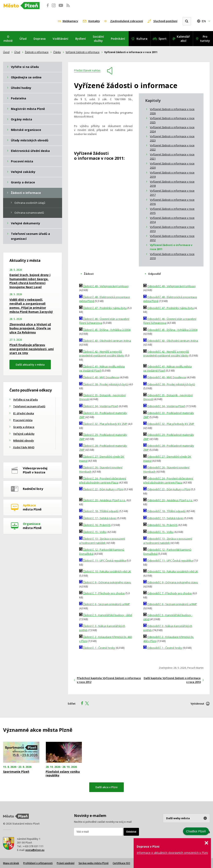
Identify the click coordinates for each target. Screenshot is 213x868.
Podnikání (118, 39)
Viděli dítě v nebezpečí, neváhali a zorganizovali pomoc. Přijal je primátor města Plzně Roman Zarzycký (31, 306)
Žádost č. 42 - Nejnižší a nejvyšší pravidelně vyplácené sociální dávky (102, 354)
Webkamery (70, 21)
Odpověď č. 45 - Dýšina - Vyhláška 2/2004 (172, 330)
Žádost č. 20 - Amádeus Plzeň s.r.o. (104, 500)
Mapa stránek (11, 863)
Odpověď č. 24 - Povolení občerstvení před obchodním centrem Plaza (168, 480)
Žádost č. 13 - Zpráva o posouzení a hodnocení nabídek (102, 541)
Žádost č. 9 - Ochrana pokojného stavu (107, 582)
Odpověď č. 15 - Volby (160, 532)
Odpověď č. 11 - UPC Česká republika (170, 560)
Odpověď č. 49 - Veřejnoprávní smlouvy (171, 286)
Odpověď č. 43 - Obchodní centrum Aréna (173, 341)
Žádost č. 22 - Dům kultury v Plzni (103, 489)
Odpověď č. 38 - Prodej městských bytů (171, 384)
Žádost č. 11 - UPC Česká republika (104, 560)
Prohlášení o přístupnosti (38, 863)
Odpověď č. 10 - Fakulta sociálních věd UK (173, 571)
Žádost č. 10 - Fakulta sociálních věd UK (107, 571)
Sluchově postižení (165, 21)
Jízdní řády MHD (24, 447)
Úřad (23, 39)
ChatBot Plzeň (196, 831)
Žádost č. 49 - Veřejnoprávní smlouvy (106, 286)
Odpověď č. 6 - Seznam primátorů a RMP (172, 604)
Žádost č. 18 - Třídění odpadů (101, 511)
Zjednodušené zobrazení (127, 21)
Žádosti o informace (37, 52)
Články (57, 52)
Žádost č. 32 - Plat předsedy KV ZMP (105, 424)
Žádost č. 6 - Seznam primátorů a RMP (106, 604)
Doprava (40, 39)
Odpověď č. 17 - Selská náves (165, 518)
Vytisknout (197, 704)
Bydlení (80, 39)
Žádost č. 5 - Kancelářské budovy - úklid (108, 615)
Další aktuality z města (30, 365)
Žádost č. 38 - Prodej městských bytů (105, 384)
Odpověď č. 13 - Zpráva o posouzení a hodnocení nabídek (168, 541)
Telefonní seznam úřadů (29, 406)
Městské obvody (24, 440)
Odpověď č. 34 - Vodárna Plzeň (166, 406)
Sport (163, 39)
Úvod (6, 52)
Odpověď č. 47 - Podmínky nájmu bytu (170, 308)
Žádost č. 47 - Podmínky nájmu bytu (105, 308)
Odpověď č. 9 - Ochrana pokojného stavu (173, 582)
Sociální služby (98, 39)
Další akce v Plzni (106, 787)
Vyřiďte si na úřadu (25, 400)
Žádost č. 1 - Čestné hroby (99, 648)
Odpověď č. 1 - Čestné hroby (165, 648)
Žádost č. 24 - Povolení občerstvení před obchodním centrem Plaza (103, 480)
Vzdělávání (60, 39)
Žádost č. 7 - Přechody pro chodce (104, 593)
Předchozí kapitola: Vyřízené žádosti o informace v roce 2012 (109, 680)
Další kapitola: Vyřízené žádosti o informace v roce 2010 (172, 680)
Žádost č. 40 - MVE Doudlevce (101, 377)
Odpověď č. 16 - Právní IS (162, 525)
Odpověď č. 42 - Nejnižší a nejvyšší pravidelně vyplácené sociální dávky (166, 354)
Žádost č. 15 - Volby (95, 532)
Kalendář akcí (183, 39)
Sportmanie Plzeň (16, 772)
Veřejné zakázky (24, 434)
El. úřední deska (24, 413)
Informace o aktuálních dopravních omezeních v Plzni (172, 853)
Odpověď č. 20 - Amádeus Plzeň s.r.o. (170, 500)
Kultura (142, 39)
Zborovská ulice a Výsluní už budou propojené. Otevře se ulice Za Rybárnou (30, 328)
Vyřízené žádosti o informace (83, 52)
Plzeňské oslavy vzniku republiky (63, 774)
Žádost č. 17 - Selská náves (100, 518)
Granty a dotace (24, 427)
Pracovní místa (23, 420)
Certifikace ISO (121, 863)
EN (204, 21)
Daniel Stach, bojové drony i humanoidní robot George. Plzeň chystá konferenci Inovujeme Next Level (30, 281)
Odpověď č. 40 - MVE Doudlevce (167, 377)
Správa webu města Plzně (94, 863)
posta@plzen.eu (35, 850)
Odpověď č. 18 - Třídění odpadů (166, 511)
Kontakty (94, 21)
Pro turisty (205, 39)
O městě (8, 39)
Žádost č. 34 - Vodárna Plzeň (101, 406)
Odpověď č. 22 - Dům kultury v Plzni (169, 489)
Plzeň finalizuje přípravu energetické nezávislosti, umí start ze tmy (32, 349)
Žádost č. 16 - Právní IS (97, 525)
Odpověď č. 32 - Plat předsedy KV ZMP (171, 424)
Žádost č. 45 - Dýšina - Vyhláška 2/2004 (107, 330)
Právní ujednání (66, 863)
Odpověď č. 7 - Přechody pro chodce (170, 593)
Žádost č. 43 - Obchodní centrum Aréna (107, 341)
